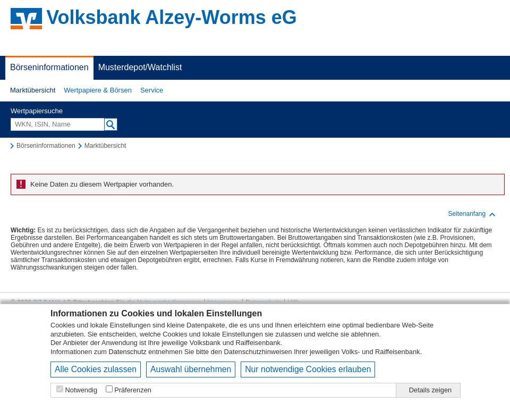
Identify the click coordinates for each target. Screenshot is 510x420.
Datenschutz (128, 352)
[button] (33, 90)
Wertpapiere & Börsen (98, 90)
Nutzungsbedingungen (169, 303)
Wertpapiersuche (37, 111)
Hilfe (294, 303)
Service (152, 90)
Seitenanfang (472, 214)
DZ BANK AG (52, 303)
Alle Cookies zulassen (96, 369)
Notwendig (81, 390)
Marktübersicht (33, 90)
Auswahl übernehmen (191, 369)
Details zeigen (430, 390)
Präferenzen (133, 390)
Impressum (223, 303)
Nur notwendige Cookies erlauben (308, 369)
